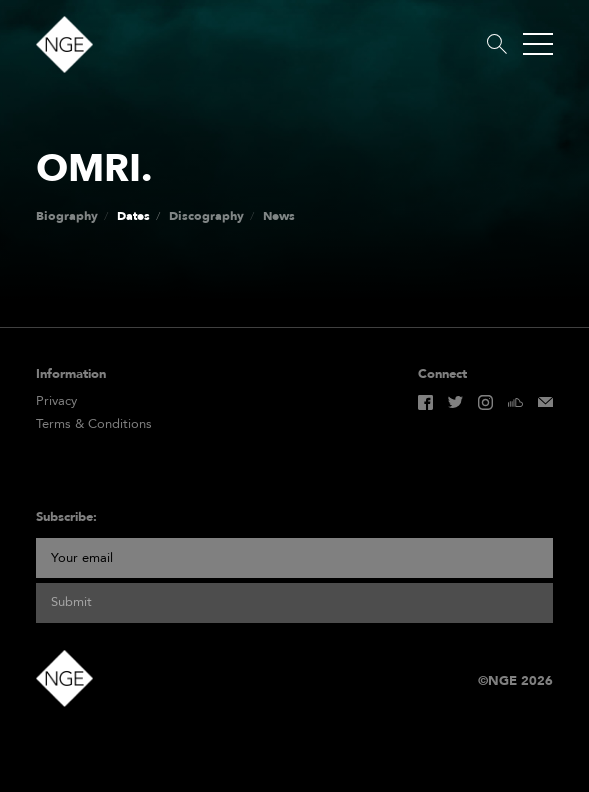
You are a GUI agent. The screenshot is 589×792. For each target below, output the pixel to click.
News (279, 216)
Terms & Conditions (94, 424)
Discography (206, 216)
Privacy (56, 401)
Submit (71, 602)
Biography (67, 216)
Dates (133, 216)
